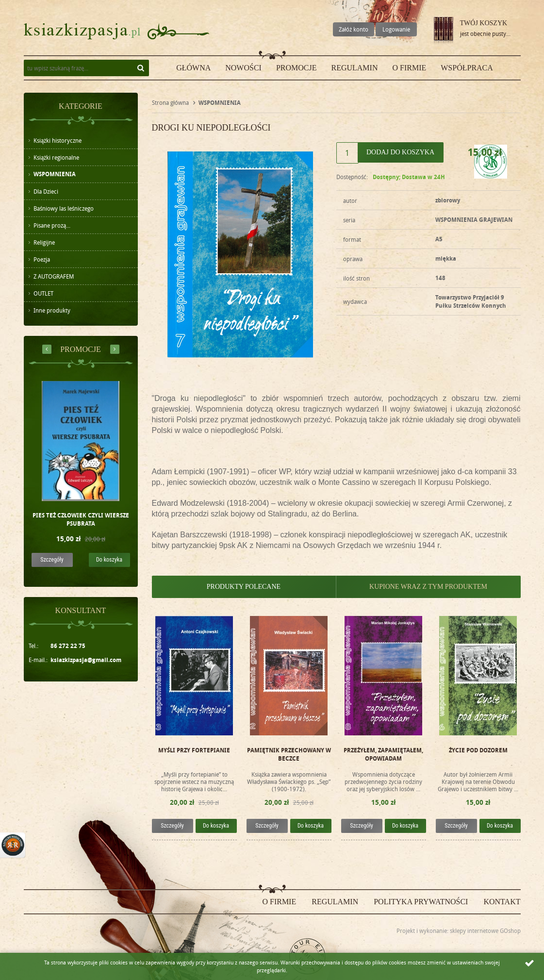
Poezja (42, 259)
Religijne (44, 242)
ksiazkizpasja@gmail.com (86, 660)
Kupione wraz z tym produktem (428, 587)
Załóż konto (354, 29)
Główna (193, 68)
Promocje (297, 68)
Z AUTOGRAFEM (54, 276)
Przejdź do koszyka (444, 31)
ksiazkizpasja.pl (82, 31)
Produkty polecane (244, 587)
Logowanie (396, 29)
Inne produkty (52, 310)
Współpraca (467, 68)
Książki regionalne (56, 157)
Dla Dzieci (46, 191)
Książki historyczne (58, 140)
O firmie (409, 68)
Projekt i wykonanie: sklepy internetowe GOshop (459, 930)
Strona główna (170, 102)
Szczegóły (52, 560)
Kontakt (502, 902)
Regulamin (354, 68)
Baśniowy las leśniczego (64, 208)
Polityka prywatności (421, 902)
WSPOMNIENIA (55, 174)
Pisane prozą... (52, 225)
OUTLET (43, 293)
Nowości (243, 68)
